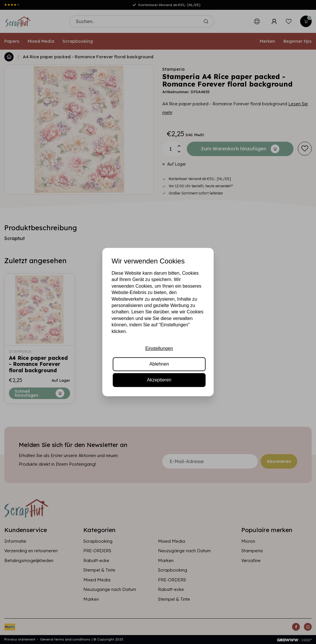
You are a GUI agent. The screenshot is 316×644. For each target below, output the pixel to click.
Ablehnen (159, 364)
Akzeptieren (159, 380)
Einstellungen (159, 348)
